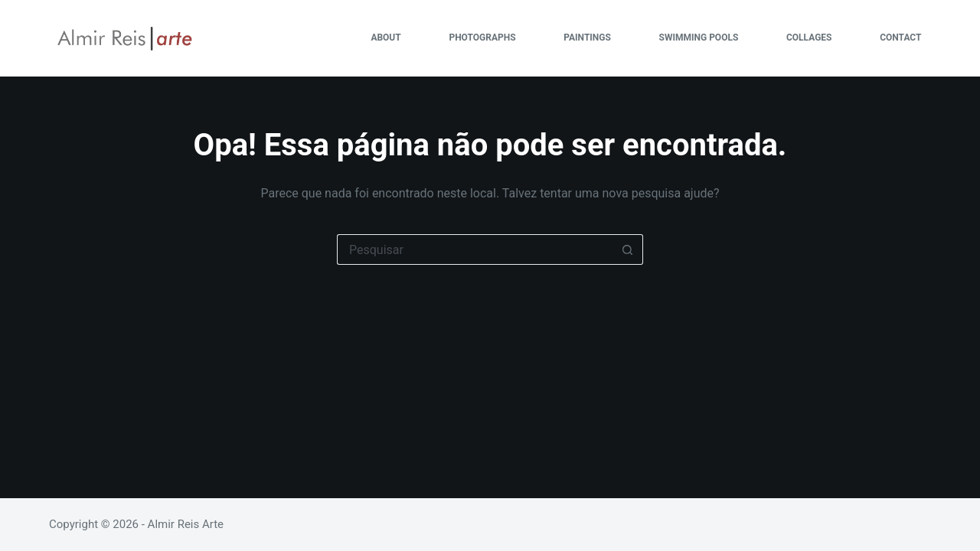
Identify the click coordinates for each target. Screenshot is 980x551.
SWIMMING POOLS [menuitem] (699, 37)
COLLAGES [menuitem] (809, 37)
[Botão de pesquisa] (628, 249)
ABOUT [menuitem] (385, 37)
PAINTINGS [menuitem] (587, 37)
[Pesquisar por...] (475, 249)
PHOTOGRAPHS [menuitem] (482, 37)
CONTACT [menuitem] (900, 37)
